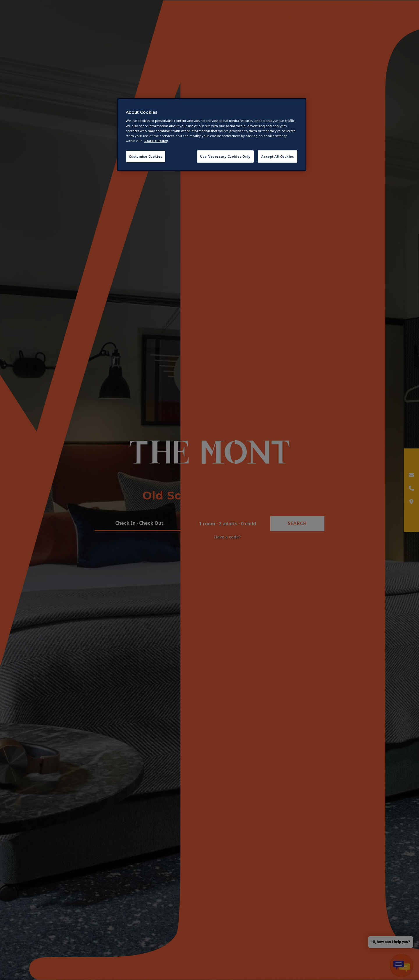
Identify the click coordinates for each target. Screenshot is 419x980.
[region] (212, 135)
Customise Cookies (146, 156)
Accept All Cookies (278, 156)
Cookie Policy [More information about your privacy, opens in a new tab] (156, 141)
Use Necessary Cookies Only (225, 156)
